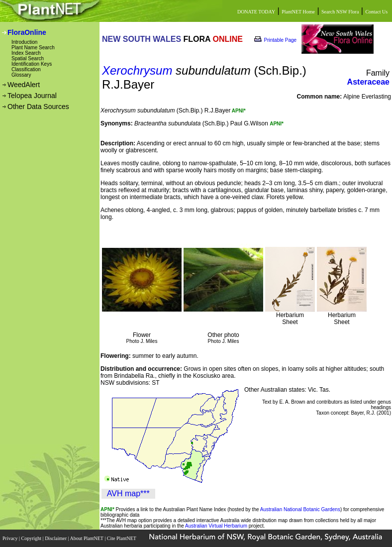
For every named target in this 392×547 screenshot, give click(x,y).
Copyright (32, 538)
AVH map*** (128, 493)
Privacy (11, 538)
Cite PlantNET (122, 538)
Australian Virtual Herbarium (216, 526)
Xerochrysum (137, 70)
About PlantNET (87, 538)
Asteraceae (368, 82)
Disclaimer (56, 538)
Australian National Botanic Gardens (300, 509)
